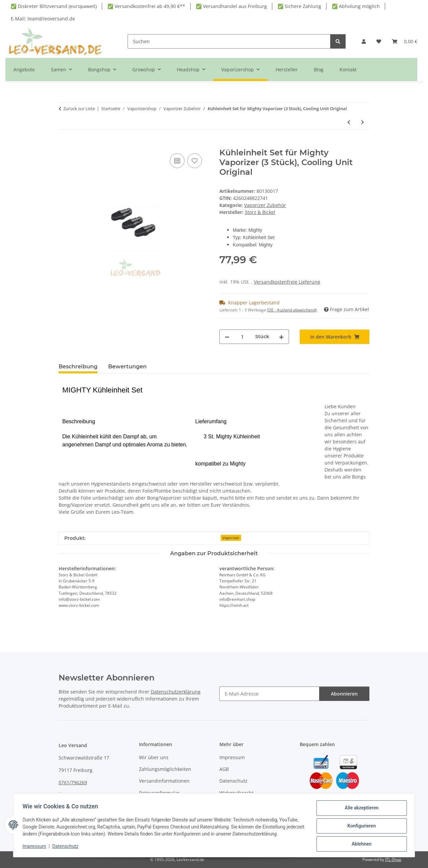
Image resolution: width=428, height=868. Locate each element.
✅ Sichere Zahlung (299, 6)
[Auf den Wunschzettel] (195, 161)
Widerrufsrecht (236, 793)
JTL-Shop (393, 859)
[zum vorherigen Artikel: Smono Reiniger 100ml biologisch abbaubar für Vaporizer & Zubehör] (349, 122)
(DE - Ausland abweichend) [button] (292, 310)
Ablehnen (360, 844)
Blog (319, 69)
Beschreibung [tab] (78, 367)
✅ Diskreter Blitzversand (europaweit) (54, 6)
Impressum (36, 847)
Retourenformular (159, 793)
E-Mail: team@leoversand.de (43, 19)
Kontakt (348, 69)
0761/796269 (73, 782)
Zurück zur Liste (79, 108)
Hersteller (287, 69)
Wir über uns (154, 757)
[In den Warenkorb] (64, 144)
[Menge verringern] (227, 337)
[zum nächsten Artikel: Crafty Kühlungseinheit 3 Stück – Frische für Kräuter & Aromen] (363, 122)
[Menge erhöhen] (281, 337)
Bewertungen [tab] (127, 367)
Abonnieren (344, 694)
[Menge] (242, 337)
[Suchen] (229, 41)
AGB (224, 769)
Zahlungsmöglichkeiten (165, 769)
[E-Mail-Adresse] (269, 694)
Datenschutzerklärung (176, 692)
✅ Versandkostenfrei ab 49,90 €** (146, 6)
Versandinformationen (164, 781)
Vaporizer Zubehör (265, 205)
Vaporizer (231, 538)
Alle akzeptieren (360, 809)
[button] (364, 41)
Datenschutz (67, 847)
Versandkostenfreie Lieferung (287, 282)
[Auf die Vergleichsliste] (177, 161)
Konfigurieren (360, 827)
